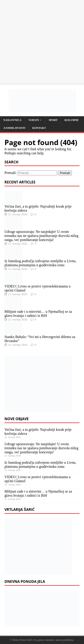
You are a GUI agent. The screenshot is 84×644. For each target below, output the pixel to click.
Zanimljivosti (14, 128)
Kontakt (39, 128)
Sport (53, 120)
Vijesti (34, 120)
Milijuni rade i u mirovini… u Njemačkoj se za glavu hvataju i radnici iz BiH (38, 314)
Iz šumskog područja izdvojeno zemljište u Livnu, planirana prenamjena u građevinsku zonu (40, 263)
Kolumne (72, 120)
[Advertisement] (42, 42)
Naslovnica (12, 120)
